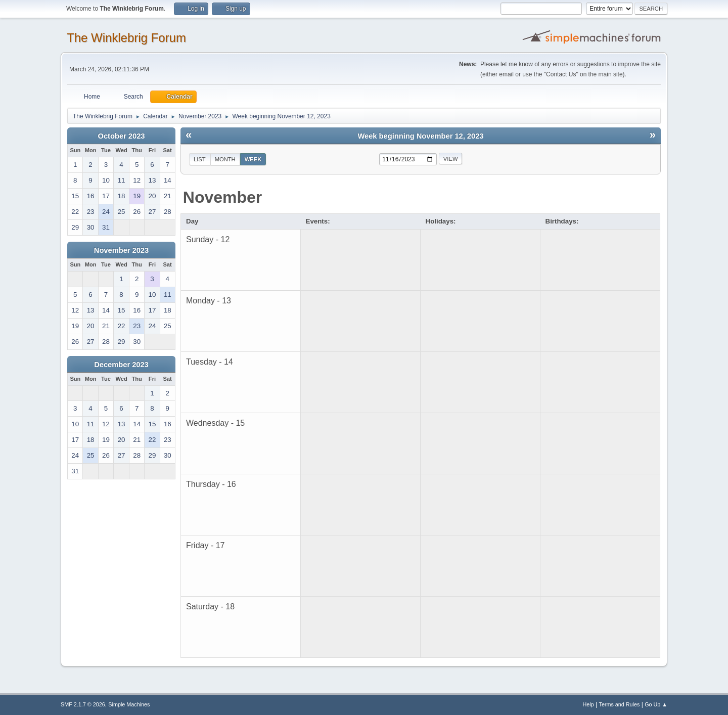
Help (588, 704)
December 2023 (121, 365)
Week (253, 159)
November (223, 197)
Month (225, 159)
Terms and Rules (620, 704)
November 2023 (121, 250)
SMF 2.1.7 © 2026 (83, 704)
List (200, 159)
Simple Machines (129, 704)
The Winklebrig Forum (126, 38)
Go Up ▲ (656, 704)
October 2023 (122, 136)
